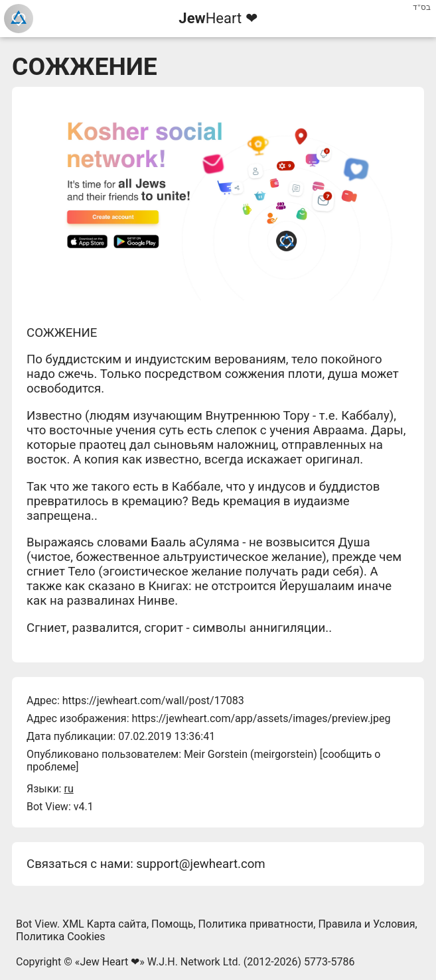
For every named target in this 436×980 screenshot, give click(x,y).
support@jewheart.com (200, 864)
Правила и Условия (366, 924)
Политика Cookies (61, 937)
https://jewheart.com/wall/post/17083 (153, 701)
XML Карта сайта (105, 924)
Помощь (172, 924)
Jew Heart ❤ (109, 962)
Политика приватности (256, 924)
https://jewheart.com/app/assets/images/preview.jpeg (261, 718)
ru (68, 789)
